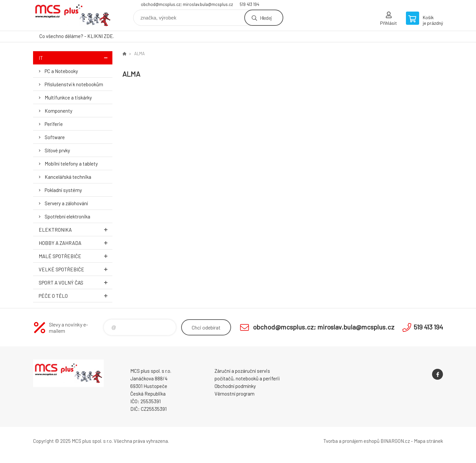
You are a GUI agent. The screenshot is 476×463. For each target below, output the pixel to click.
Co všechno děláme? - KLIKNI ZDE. (77, 36)
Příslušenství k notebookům (74, 84)
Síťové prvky (57, 150)
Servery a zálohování (66, 203)
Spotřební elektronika (67, 216)
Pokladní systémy (63, 190)
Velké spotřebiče (76, 269)
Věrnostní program (235, 394)
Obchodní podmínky (235, 386)
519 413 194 (249, 4)
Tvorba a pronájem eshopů (351, 441)
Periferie (54, 124)
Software (55, 137)
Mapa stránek (428, 441)
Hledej (266, 18)
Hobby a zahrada (76, 243)
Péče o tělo (76, 296)
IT (76, 58)
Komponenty (59, 111)
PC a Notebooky (61, 71)
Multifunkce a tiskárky (68, 97)
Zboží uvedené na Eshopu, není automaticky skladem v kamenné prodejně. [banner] (73, 15)
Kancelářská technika (68, 177)
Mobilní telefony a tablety (71, 164)
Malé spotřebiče (76, 256)
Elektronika (76, 230)
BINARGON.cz (395, 441)
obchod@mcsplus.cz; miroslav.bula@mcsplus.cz (187, 4)
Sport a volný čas (76, 282)
